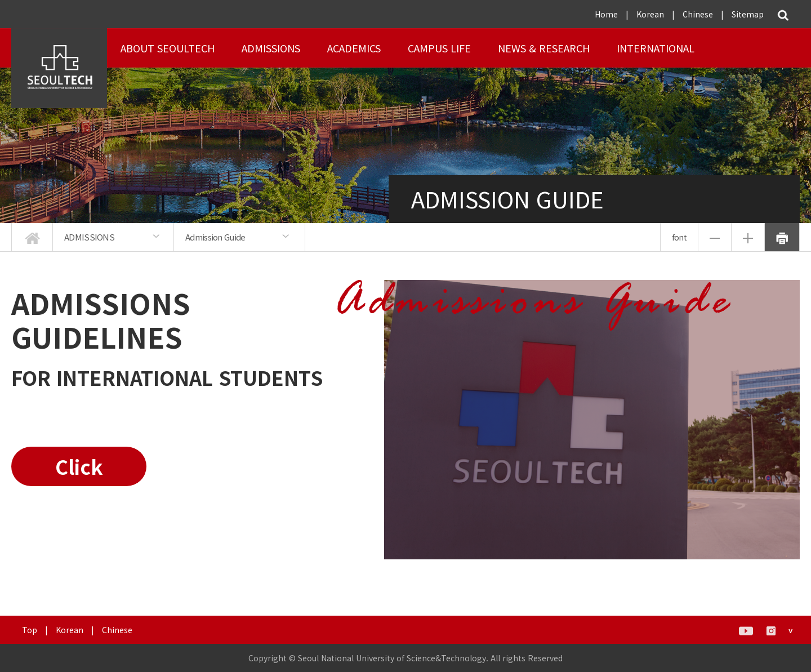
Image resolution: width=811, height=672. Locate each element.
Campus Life (439, 48)
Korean (650, 14)
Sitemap (748, 14)
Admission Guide (215, 237)
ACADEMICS (354, 48)
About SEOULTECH (168, 48)
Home (606, 14)
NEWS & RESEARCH (544, 48)
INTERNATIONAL (656, 48)
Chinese (698, 14)
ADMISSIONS (271, 48)
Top (30, 630)
